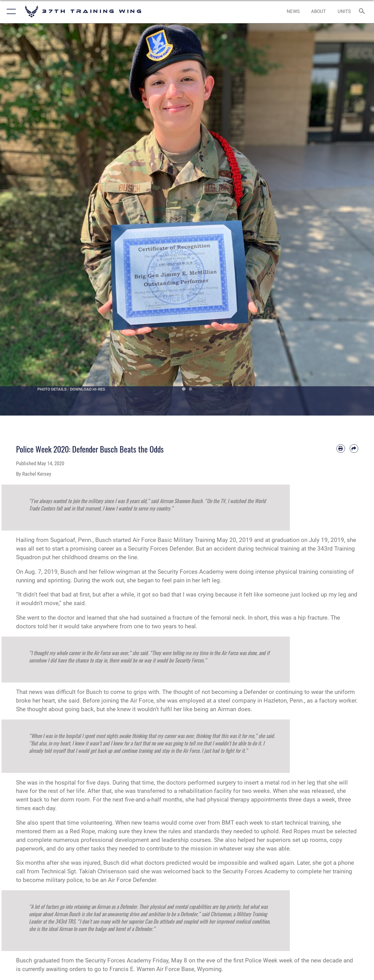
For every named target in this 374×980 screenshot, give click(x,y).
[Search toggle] (363, 12)
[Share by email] (354, 449)
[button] (10, 12)
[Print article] (341, 449)
